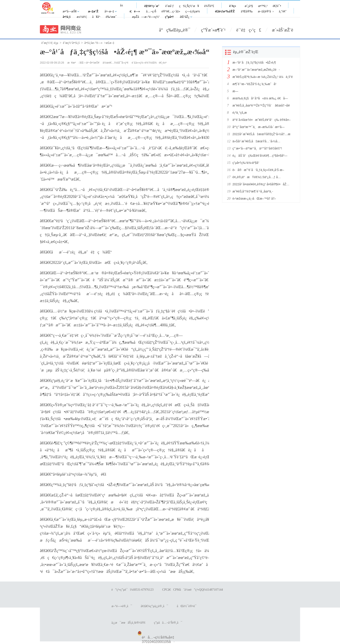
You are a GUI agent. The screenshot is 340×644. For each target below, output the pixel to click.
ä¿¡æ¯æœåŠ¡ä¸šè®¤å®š (128, 623)
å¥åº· (96, 17)
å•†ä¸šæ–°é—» (93, 43)
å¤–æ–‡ (109, 11)
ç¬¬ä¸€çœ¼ (193, 11)
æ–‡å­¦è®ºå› (266, 11)
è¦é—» (135, 11)
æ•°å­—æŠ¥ (70, 11)
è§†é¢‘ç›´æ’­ (152, 6)
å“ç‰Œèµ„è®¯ (175, 30)
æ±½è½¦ (82, 17)
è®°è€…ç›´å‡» (171, 11)
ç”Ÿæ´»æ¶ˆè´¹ (213, 30)
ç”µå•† (169, 17)
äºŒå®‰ (247, 11)
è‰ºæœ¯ (111, 17)
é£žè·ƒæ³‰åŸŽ (225, 11)
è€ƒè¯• (277, 6)
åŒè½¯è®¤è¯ (188, 606)
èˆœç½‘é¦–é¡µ (50, 43)
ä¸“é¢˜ (283, 11)
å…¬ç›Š (151, 11)
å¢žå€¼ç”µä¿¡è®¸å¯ (154, 606)
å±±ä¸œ (123, 8)
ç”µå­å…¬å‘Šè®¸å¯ (168, 623)
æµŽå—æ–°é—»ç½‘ (146, 17)
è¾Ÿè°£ (209, 6)
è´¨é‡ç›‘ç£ (249, 30)
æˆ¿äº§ (249, 6)
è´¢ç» (234, 6)
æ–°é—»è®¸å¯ (122, 606)
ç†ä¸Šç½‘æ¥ (189, 6)
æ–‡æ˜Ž (93, 11)
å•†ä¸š (67, 17)
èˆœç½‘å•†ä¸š (71, 43)
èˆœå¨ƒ (170, 6)
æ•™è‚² (263, 6)
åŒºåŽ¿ (185, 17)
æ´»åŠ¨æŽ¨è (286, 30)
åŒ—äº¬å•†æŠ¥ (90, 63)
